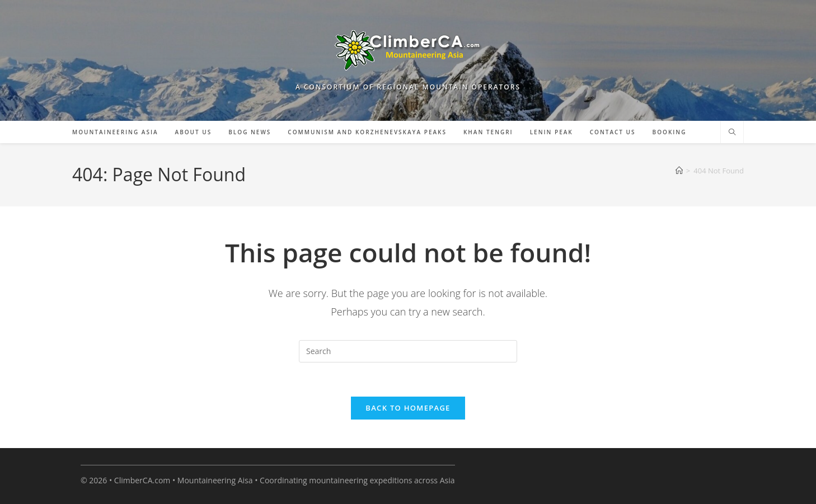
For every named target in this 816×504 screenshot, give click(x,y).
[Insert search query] (408, 351)
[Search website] (732, 133)
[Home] (679, 171)
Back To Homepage (408, 408)
